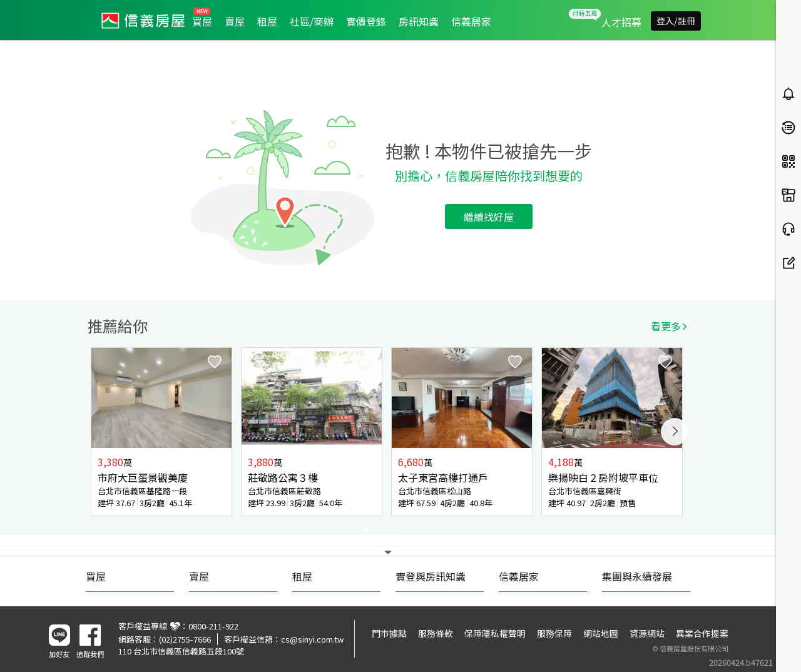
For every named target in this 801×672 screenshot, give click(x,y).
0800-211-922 (213, 626)
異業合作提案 (702, 633)
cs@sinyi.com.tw (312, 639)
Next (675, 432)
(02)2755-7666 (185, 639)
